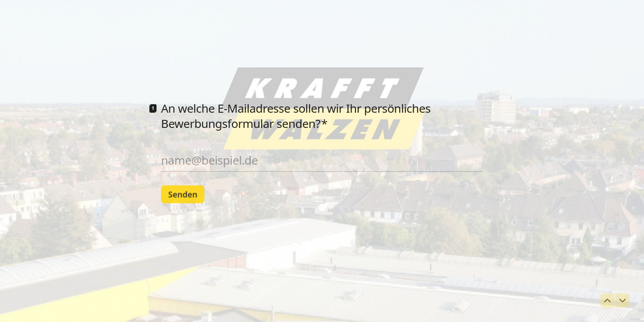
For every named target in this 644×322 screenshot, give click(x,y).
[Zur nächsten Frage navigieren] (623, 301)
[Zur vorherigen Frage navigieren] (607, 301)
